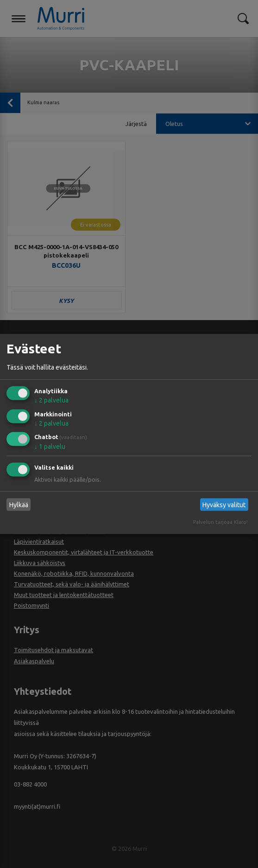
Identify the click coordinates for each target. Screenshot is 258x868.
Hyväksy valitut (224, 505)
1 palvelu (50, 447)
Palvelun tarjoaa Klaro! (220, 522)
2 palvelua (51, 400)
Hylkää (19, 505)
